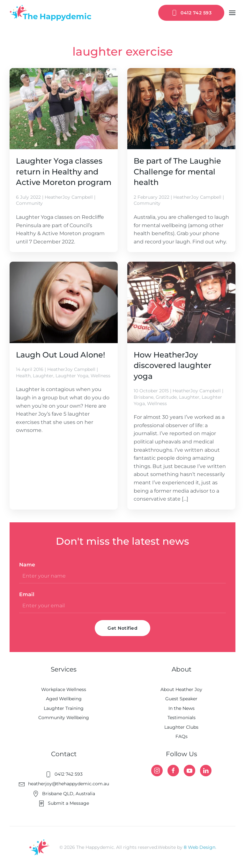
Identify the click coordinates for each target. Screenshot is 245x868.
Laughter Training (64, 708)
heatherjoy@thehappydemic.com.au (64, 784)
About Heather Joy (181, 689)
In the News (182, 708)
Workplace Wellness (64, 689)
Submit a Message (64, 803)
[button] (232, 13)
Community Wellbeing (64, 718)
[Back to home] (50, 13)
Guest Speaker (181, 699)
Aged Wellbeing (64, 699)
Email (27, 594)
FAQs (182, 736)
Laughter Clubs (181, 727)
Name (27, 565)
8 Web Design (200, 847)
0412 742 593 (191, 13)
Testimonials (182, 718)
